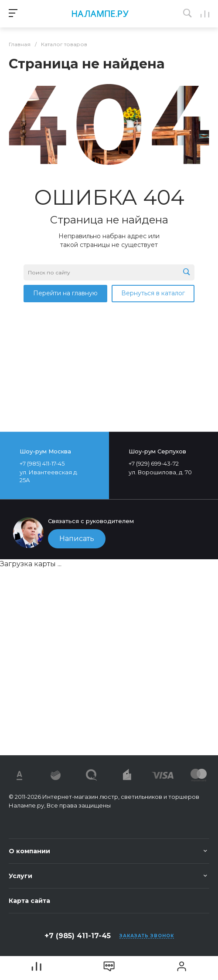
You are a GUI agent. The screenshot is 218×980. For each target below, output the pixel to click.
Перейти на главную (65, 293)
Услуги (20, 876)
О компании (29, 851)
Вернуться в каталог (153, 293)
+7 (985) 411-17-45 (78, 936)
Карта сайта (29, 901)
